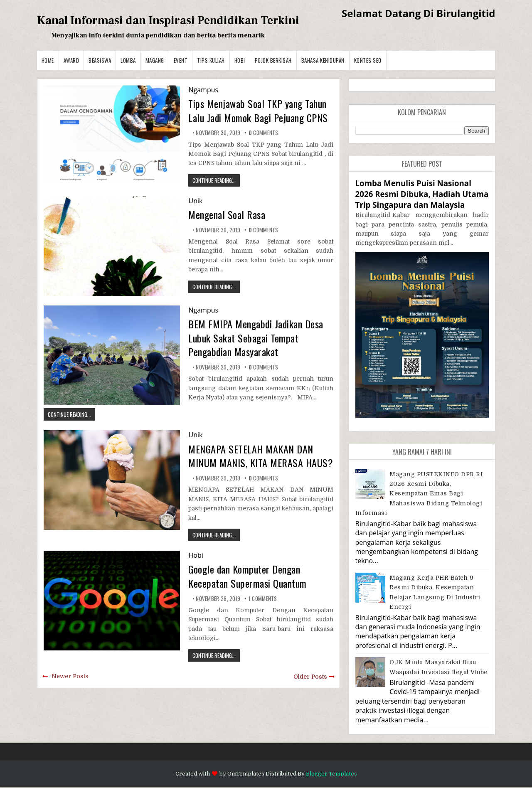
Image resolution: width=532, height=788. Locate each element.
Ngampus (203, 90)
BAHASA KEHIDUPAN (323, 60)
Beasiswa (100, 60)
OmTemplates (246, 774)
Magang (155, 60)
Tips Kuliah (211, 60)
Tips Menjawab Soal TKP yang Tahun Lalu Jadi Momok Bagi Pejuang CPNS (258, 111)
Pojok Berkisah (273, 60)
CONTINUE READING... (214, 180)
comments (264, 133)
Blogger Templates (331, 774)
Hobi (240, 60)
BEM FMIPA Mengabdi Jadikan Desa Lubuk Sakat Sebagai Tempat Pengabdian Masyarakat (256, 338)
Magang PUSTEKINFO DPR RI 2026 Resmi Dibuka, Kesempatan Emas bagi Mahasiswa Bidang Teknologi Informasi (419, 494)
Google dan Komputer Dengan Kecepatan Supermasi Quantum (248, 576)
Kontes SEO (368, 60)
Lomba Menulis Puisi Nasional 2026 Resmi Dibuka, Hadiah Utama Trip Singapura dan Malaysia (422, 194)
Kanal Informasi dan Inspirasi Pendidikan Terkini (168, 20)
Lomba (128, 60)
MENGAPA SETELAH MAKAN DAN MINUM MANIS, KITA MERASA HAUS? (261, 456)
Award (71, 60)
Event (181, 60)
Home (48, 60)
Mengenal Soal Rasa (227, 214)
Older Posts (310, 677)
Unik (195, 201)
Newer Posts (70, 676)
